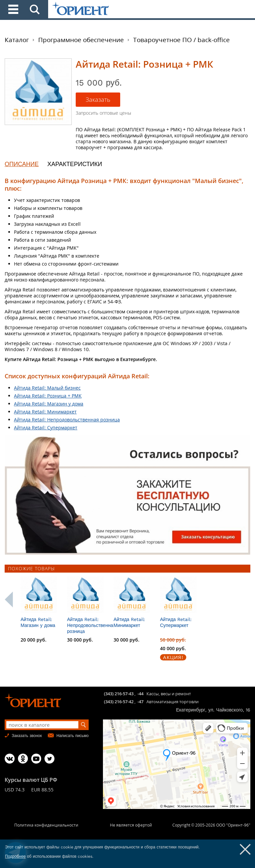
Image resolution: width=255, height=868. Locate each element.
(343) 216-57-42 (119, 702)
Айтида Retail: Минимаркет (45, 412)
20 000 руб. (64, 640)
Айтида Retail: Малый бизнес (47, 388)
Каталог (17, 40)
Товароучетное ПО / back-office (181, 40)
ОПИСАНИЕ (22, 164)
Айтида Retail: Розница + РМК (48, 396)
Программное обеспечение (81, 40)
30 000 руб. (111, 640)
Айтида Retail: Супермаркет (46, 428)
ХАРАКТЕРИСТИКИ (75, 164)
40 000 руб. (204, 648)
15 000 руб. (18, 640)
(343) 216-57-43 (119, 694)
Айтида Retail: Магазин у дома (49, 404)
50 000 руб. (204, 640)
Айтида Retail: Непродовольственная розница (67, 420)
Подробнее (15, 856)
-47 (140, 702)
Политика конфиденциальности (46, 825)
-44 (140, 694)
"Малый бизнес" (217, 181)
